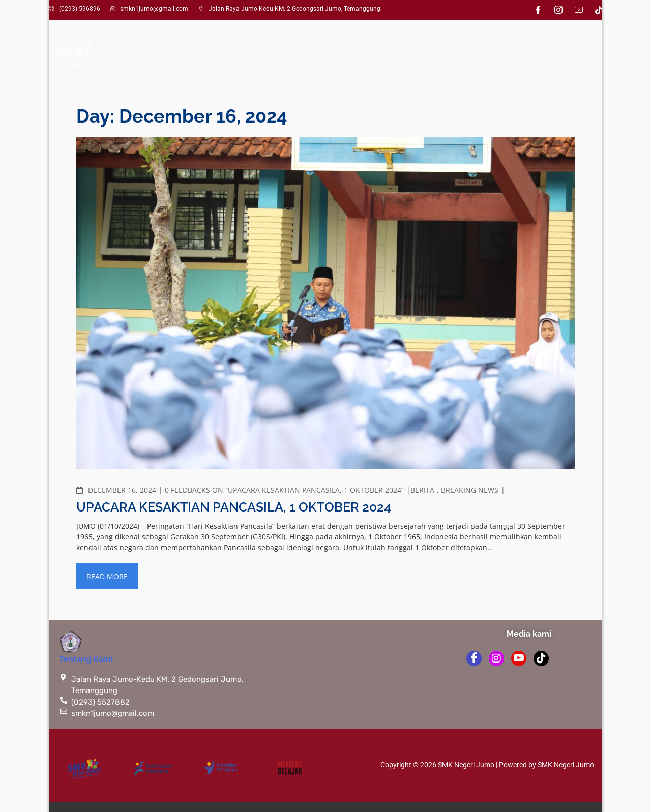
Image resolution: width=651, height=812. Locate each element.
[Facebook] (538, 10)
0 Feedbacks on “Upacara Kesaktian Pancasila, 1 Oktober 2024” (284, 490)
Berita (422, 490)
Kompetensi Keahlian (312, 49)
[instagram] (496, 658)
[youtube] (519, 658)
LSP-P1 (523, 48)
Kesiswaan (220, 49)
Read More (107, 576)
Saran (563, 48)
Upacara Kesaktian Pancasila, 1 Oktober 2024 (234, 507)
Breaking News (470, 490)
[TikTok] (599, 9)
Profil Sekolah (140, 49)
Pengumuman (401, 48)
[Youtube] (579, 10)
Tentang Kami (86, 659)
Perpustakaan (469, 48)
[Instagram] (558, 10)
